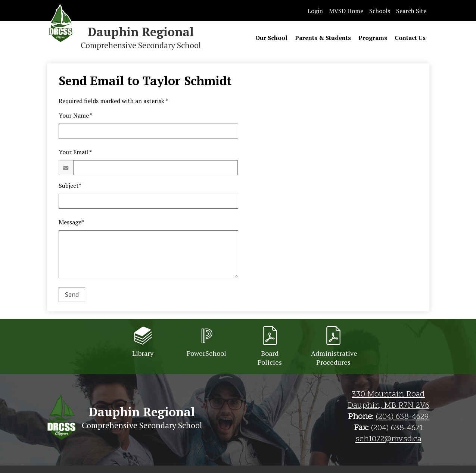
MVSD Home (346, 11)
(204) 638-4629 (402, 417)
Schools (380, 11)
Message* (71, 222)
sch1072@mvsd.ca (388, 439)
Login (315, 11)
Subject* (70, 186)
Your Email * (75, 152)
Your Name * (76, 115)
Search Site (411, 11)
